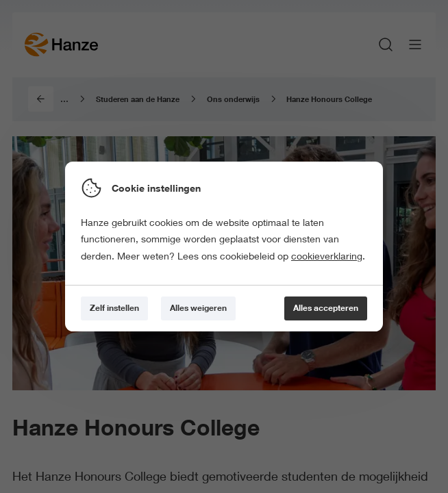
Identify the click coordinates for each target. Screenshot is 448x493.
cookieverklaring (327, 256)
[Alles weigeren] (198, 308)
